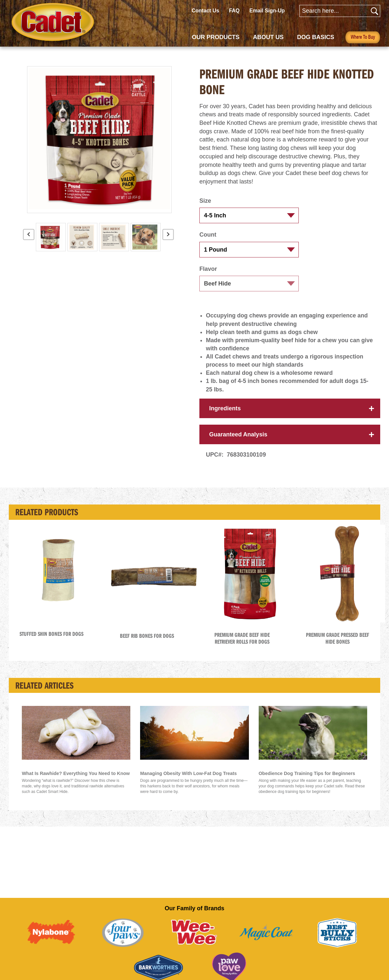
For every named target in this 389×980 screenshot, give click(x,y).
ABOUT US (268, 37)
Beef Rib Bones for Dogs (147, 644)
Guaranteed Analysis (238, 442)
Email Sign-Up (267, 11)
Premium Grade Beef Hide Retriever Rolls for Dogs (242, 646)
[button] (241, 308)
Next (168, 237)
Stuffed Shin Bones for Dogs (51, 642)
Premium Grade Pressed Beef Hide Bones (338, 646)
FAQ (234, 11)
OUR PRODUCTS (216, 37)
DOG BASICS (316, 37)
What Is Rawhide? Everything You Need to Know (76, 781)
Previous (29, 237)
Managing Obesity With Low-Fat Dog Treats (188, 781)
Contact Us (205, 11)
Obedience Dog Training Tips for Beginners (307, 781)
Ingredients (225, 416)
